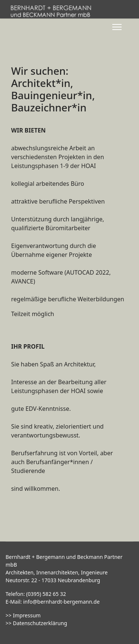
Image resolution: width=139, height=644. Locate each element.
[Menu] (117, 27)
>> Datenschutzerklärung (36, 623)
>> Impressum (23, 615)
